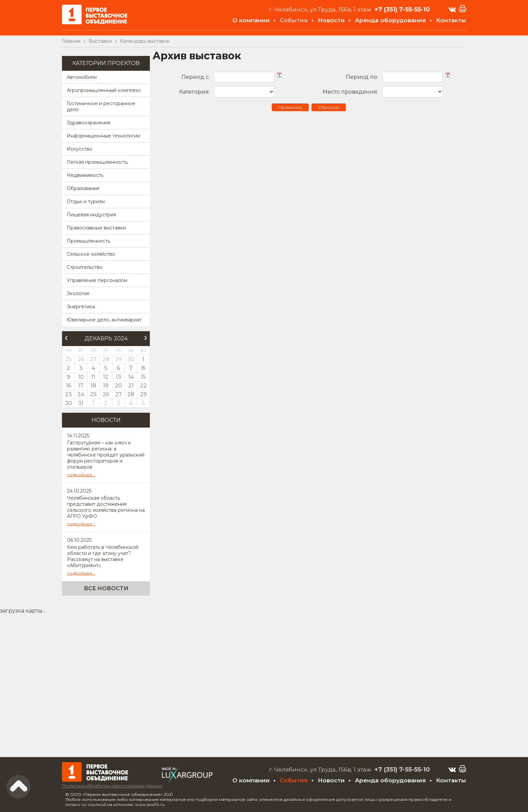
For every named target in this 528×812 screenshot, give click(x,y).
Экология (78, 293)
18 (93, 386)
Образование (83, 188)
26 (106, 394)
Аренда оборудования (390, 20)
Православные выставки (96, 228)
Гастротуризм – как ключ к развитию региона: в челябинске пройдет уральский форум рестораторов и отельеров (106, 455)
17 (81, 386)
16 (69, 386)
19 (106, 386)
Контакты (451, 20)
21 (131, 386)
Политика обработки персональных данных (112, 786)
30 (69, 403)
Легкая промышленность (97, 162)
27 (119, 394)
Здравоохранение (89, 123)
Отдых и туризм (86, 201)
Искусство (79, 149)
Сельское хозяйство (91, 254)
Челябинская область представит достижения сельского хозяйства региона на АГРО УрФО (106, 507)
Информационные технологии (103, 136)
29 (143, 394)
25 (93, 394)
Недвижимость (85, 175)
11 (93, 377)
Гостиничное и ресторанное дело (101, 106)
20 (118, 386)
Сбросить (329, 107)
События (294, 20)
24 (81, 394)
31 (81, 403)
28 (131, 394)
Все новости (106, 588)
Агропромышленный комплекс (104, 90)
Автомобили (82, 77)
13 (119, 377)
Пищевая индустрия (91, 215)
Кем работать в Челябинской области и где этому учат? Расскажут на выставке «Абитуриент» (103, 556)
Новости (331, 20)
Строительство (85, 267)
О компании (251, 20)
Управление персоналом (97, 280)
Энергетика (81, 307)
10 (81, 377)
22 (143, 386)
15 (143, 377)
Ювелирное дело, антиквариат (104, 320)
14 (131, 377)
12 (106, 377)
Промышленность (88, 241)
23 (68, 394)
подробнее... (81, 475)
